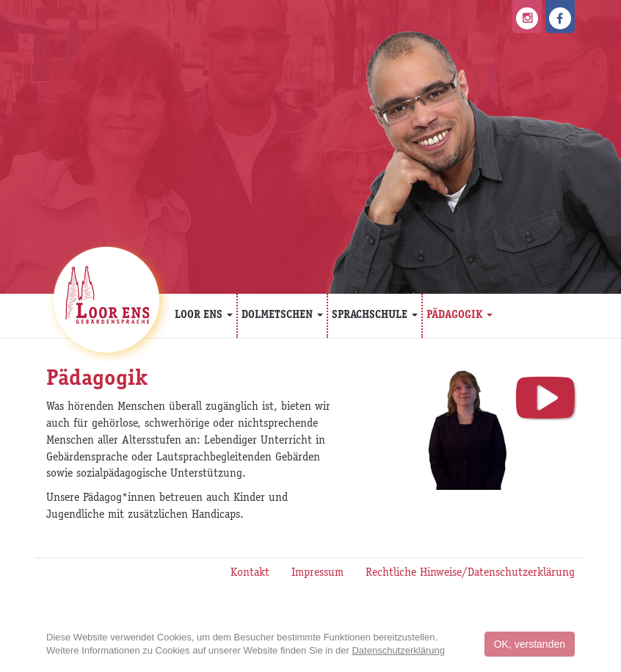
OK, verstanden (530, 644)
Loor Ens (204, 315)
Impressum (317, 574)
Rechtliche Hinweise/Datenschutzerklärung (470, 574)
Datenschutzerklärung (398, 650)
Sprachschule (375, 315)
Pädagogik (460, 315)
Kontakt (250, 574)
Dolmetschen (282, 315)
